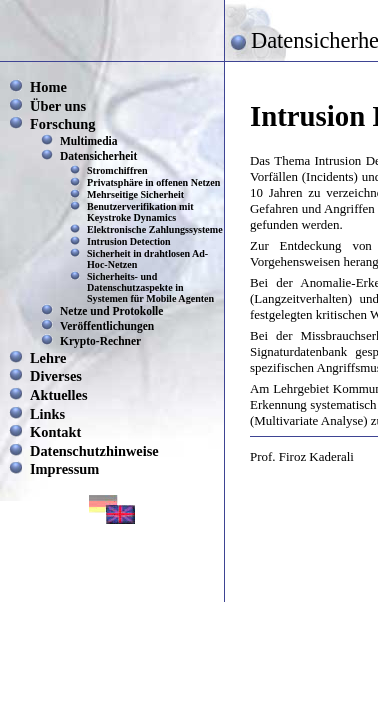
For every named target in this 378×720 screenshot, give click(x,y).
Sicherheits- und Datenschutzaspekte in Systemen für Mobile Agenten (150, 287)
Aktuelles (59, 395)
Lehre (48, 358)
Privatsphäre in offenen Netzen (153, 182)
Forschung (63, 124)
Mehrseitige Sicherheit (135, 194)
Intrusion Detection (129, 241)
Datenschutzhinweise (94, 451)
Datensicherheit (98, 156)
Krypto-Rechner (100, 341)
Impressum (64, 469)
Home (48, 87)
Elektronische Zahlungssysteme (155, 229)
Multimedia (89, 141)
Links (47, 414)
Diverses (56, 376)
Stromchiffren (117, 170)
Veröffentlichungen (107, 326)
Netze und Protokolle (111, 311)
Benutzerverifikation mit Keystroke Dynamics (140, 212)
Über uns (58, 106)
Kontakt (55, 432)
